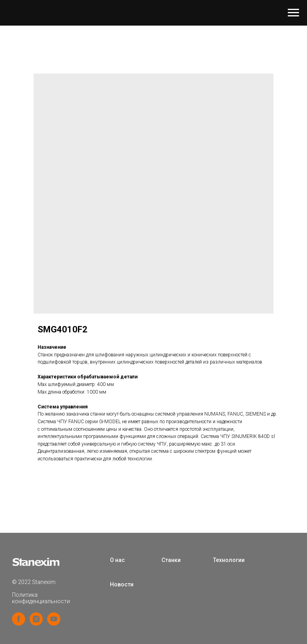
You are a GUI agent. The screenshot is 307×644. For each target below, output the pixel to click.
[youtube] (54, 623)
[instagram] (36, 623)
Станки (171, 560)
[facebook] (19, 623)
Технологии (229, 560)
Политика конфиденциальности (41, 598)
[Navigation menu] (293, 13)
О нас (117, 560)
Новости (122, 584)
